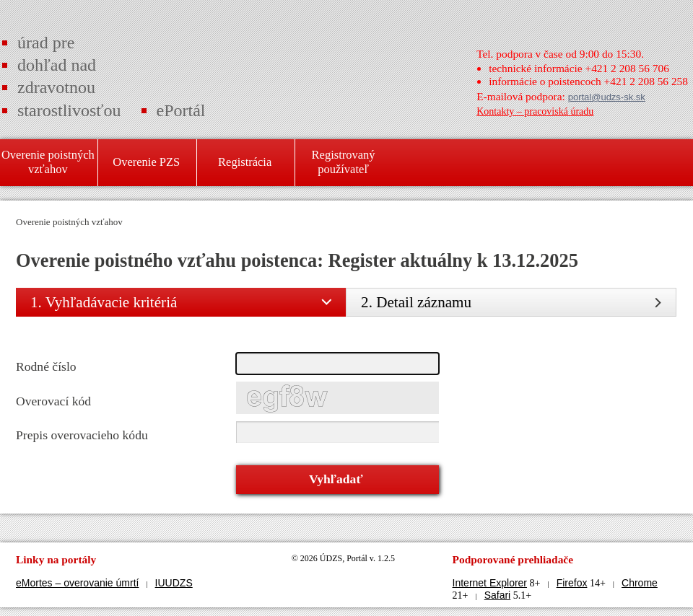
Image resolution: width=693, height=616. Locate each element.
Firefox (572, 583)
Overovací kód (53, 401)
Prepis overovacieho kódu (82, 435)
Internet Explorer (490, 583)
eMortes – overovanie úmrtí (77, 583)
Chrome (640, 583)
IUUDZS (174, 583)
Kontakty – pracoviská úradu (535, 111)
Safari (498, 595)
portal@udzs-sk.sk (607, 97)
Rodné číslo (46, 366)
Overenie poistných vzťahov (69, 222)
